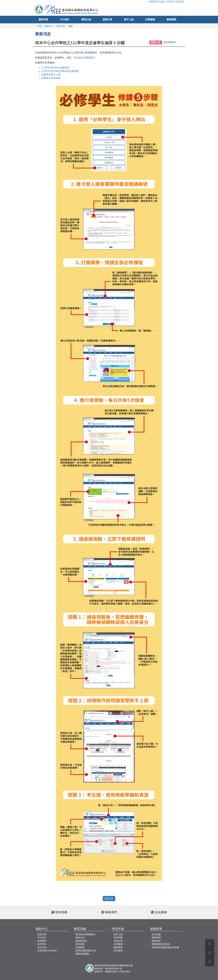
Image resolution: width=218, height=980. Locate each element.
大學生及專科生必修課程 (60, 71)
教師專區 (172, 19)
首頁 (40, 26)
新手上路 (129, 19)
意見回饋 (180, 2)
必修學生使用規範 (51, 78)
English (162, 2)
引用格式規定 (124, 972)
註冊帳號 (152, 2)
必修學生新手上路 (51, 75)
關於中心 (49, 26)
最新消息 (43, 19)
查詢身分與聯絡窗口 (85, 58)
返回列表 (109, 899)
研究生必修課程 (55, 68)
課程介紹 (86, 19)
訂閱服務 (150, 19)
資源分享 (107, 19)
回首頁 (170, 2)
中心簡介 (65, 19)
